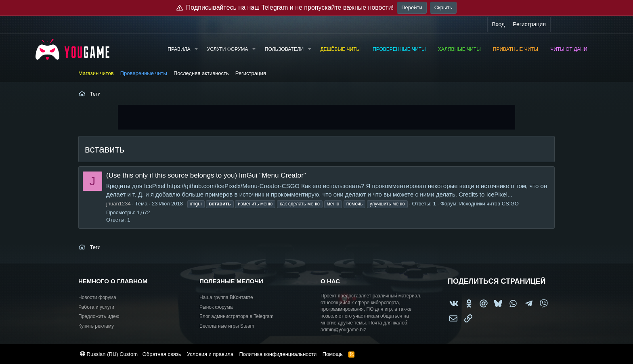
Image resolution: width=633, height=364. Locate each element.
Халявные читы (459, 49)
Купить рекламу (96, 326)
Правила (179, 49)
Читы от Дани (569, 49)
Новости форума (97, 297)
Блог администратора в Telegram (237, 316)
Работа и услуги (96, 307)
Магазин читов (96, 73)
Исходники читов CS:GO (489, 204)
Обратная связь (162, 354)
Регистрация (251, 73)
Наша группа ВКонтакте (226, 297)
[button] (196, 49)
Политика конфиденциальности (278, 354)
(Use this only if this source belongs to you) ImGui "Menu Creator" (206, 175)
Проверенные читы (399, 49)
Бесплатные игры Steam (227, 326)
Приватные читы (516, 49)
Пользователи (284, 49)
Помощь (333, 354)
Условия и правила (210, 354)
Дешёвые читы (340, 49)
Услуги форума (228, 49)
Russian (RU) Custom (109, 354)
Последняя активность (201, 73)
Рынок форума (216, 307)
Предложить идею (99, 316)
